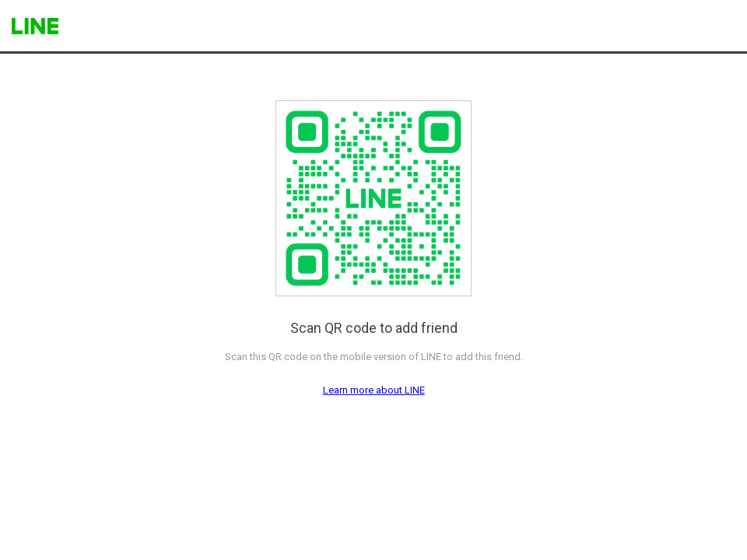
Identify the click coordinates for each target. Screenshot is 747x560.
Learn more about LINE (374, 390)
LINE (35, 26)
